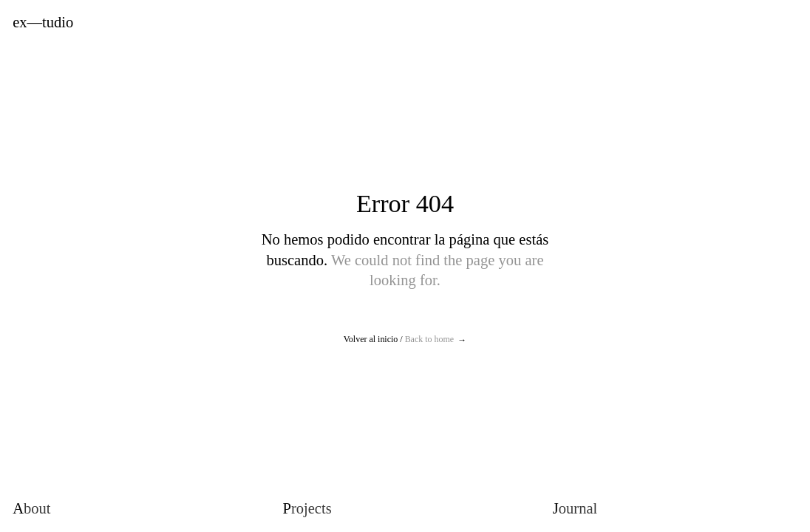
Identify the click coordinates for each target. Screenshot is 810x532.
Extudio (43, 23)
